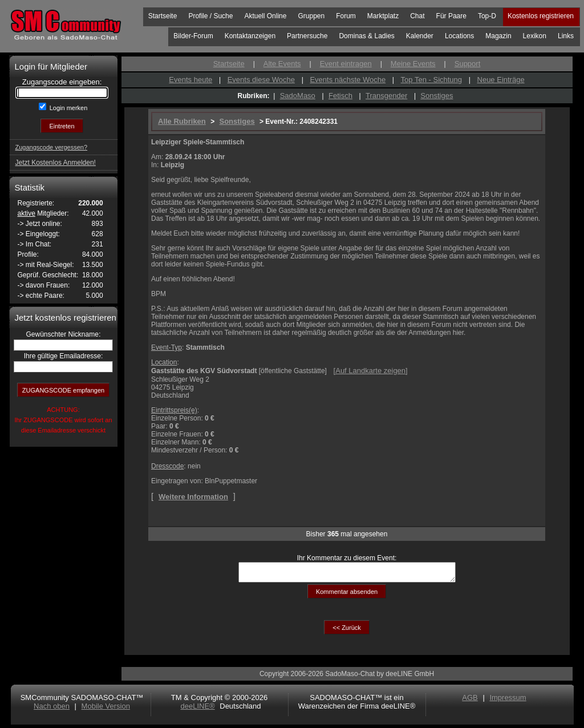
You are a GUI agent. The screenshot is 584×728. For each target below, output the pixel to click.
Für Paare (451, 16)
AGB (470, 701)
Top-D (487, 16)
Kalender (420, 36)
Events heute (190, 80)
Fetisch (340, 96)
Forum (346, 16)
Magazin (498, 36)
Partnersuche (307, 36)
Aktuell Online (265, 16)
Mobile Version (106, 709)
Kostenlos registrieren (541, 16)
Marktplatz (383, 16)
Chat (417, 16)
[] (371, 371)
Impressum (508, 701)
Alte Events (282, 64)
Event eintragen (346, 64)
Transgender (386, 96)
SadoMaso (298, 96)
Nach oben (52, 709)
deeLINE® (197, 709)
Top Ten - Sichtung (431, 80)
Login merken (68, 108)
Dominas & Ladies (366, 36)
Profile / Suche (210, 16)
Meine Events (413, 64)
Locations (459, 36)
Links (566, 36)
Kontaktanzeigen (250, 36)
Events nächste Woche (348, 80)
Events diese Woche (261, 80)
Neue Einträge (501, 80)
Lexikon (535, 36)
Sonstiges (437, 96)
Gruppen (311, 16)
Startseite (163, 16)
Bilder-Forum (193, 36)
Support (468, 64)
